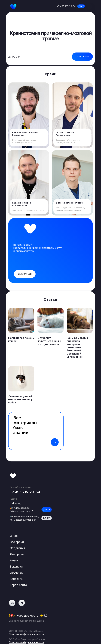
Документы (15, 603)
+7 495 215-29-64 (66, 6)
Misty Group (47, 608)
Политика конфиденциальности (26, 590)
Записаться (25, 274)
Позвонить (82, 57)
